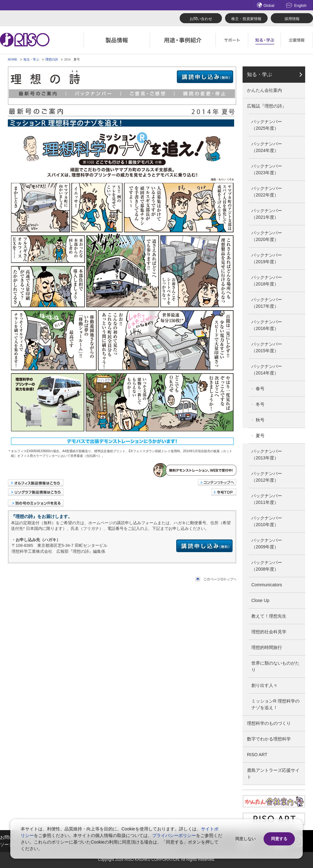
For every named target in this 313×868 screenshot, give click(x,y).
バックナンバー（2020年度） (267, 236)
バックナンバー (94, 94)
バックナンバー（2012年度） (267, 477)
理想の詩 (52, 59)
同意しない (246, 839)
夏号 (260, 436)
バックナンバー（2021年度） (267, 214)
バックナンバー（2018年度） (267, 281)
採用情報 (292, 19)
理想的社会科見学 (269, 632)
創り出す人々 (264, 685)
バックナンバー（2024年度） (267, 147)
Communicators (267, 585)
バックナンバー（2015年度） (267, 347)
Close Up (260, 600)
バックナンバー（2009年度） (267, 544)
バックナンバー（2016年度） (267, 325)
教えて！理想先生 (269, 616)
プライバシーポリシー (174, 835)
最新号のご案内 (37, 94)
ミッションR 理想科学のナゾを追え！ (275, 704)
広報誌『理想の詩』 (267, 106)
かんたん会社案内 (264, 90)
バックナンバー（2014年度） (267, 370)
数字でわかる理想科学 (269, 739)
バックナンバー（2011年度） (267, 499)
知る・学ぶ (31, 59)
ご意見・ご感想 (148, 94)
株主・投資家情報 (246, 19)
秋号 (260, 420)
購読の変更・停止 (205, 94)
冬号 (260, 404)
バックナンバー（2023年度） (267, 169)
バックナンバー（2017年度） (267, 303)
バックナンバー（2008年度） (267, 566)
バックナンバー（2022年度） (267, 192)
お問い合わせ (201, 19)
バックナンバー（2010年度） (267, 521)
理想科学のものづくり (269, 723)
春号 (260, 389)
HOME (13, 59)
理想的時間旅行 (267, 647)
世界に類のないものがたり (275, 666)
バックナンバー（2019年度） (267, 258)
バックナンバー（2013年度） (267, 455)
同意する (279, 839)
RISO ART (257, 755)
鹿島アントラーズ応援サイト (273, 774)
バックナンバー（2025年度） (267, 125)
